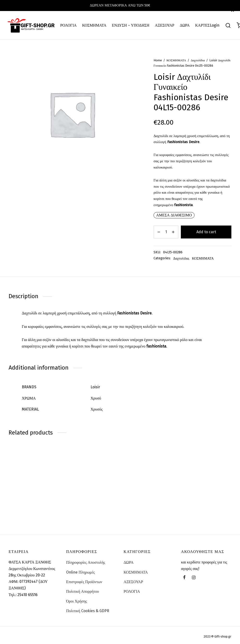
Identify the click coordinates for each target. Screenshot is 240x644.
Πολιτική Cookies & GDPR (88, 611)
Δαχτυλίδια (198, 60)
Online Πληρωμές (80, 572)
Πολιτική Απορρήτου (83, 591)
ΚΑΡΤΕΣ (203, 25)
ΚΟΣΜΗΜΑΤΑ (94, 25)
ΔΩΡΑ (185, 25)
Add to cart (206, 232)
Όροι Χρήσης (77, 601)
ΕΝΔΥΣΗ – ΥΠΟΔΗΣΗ (131, 25)
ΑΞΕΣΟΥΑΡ (165, 25)
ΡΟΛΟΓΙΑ (69, 25)
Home (158, 60)
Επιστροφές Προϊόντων (84, 582)
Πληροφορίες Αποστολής (86, 562)
